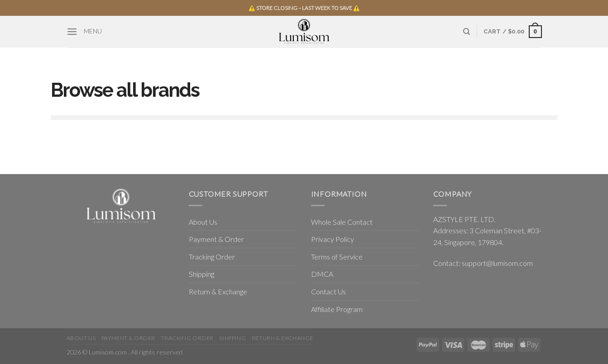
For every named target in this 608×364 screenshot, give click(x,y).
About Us (203, 222)
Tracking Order (212, 257)
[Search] (467, 32)
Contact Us (328, 291)
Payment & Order (216, 239)
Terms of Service (337, 257)
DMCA (322, 274)
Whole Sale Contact (342, 222)
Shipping (201, 274)
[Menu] (72, 31)
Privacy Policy (333, 239)
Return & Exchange (218, 291)
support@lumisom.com (497, 263)
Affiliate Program (337, 309)
